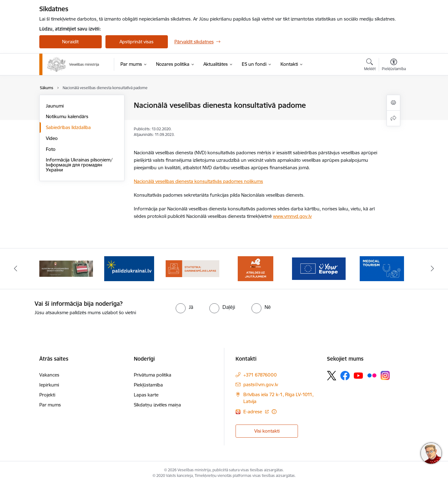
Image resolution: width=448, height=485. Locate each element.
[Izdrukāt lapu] (393, 103)
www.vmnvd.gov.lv (292, 216)
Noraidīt (70, 42)
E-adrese (253, 412)
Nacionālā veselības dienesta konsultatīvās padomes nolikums (198, 181)
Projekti (47, 395)
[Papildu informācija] (274, 412)
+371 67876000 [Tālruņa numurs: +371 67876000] (260, 375)
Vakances (49, 375)
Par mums (50, 405)
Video (52, 138)
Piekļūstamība (148, 385)
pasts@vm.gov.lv (261, 384)
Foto (51, 149)
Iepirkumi (49, 385)
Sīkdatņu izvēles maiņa (157, 405)
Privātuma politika (153, 375)
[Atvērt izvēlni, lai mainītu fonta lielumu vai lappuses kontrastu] (394, 65)
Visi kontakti (267, 431)
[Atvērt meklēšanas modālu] (370, 65)
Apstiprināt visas (136, 42)
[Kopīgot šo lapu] (393, 118)
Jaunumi (55, 106)
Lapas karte (146, 395)
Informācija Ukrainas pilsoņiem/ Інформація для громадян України (79, 165)
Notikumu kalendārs (67, 116)
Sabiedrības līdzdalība (68, 127)
